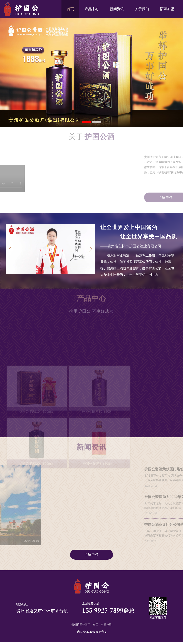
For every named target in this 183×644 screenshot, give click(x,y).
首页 (70, 9)
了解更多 (91, 556)
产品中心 (92, 9)
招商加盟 (167, 9)
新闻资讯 (117, 9)
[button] (91, 250)
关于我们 (142, 9)
